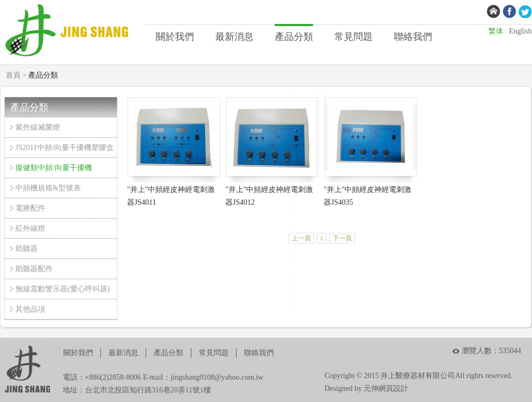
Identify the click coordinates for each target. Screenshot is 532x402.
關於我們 (175, 37)
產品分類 (294, 37)
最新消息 (234, 37)
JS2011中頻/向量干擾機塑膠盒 (65, 148)
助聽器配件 (34, 269)
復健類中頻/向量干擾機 (54, 168)
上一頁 (301, 238)
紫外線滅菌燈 (38, 127)
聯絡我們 (413, 37)
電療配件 (30, 208)
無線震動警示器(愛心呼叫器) (62, 289)
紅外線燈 (30, 228)
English (521, 31)
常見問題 (353, 37)
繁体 (496, 31)
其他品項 (30, 309)
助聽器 (27, 249)
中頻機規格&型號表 (48, 188)
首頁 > (16, 75)
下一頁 (342, 238)
